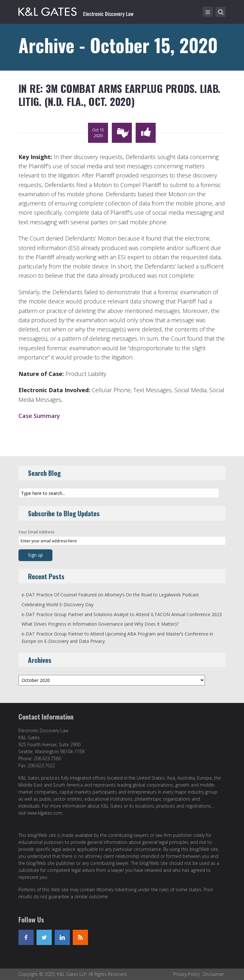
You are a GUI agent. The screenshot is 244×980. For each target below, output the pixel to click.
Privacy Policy (186, 974)
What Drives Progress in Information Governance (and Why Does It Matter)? (100, 624)
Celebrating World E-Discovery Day (58, 605)
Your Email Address (36, 532)
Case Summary (39, 416)
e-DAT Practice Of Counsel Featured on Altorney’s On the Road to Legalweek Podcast (110, 595)
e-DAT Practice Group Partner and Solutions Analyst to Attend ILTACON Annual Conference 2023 (122, 614)
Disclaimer (213, 974)
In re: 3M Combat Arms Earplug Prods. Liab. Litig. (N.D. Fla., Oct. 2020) (120, 95)
